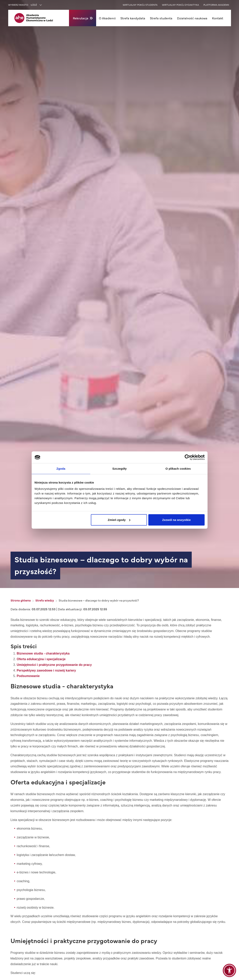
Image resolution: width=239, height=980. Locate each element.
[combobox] (45, 5)
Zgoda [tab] (61, 469)
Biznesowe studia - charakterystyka (43, 653)
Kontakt (218, 18)
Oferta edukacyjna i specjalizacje (41, 659)
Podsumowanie (28, 676)
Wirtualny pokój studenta (140, 5)
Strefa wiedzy (45, 600)
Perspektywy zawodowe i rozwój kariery (46, 670)
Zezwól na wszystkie (176, 520)
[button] (229, 970)
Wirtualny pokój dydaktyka (180, 5)
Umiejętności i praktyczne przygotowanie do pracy (54, 665)
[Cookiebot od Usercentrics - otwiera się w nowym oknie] (188, 457)
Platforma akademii (216, 5)
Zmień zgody (119, 520)
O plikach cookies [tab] (178, 469)
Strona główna (21, 600)
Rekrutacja (81, 18)
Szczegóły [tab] (119, 469)
